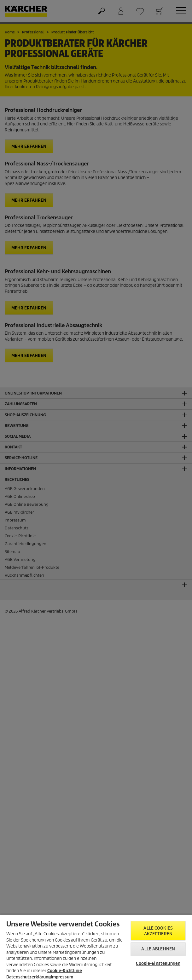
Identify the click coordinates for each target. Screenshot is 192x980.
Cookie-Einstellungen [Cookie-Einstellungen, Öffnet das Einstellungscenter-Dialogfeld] (158, 963)
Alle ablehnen (158, 949)
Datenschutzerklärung (29, 977)
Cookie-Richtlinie (65, 971)
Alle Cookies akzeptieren (158, 931)
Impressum (62, 977)
